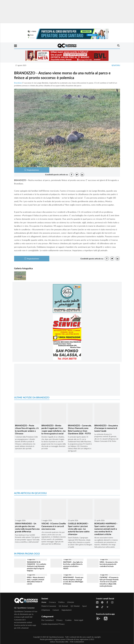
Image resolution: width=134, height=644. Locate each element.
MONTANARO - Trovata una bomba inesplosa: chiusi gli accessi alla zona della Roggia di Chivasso (73, 581)
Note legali (79, 620)
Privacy (59, 620)
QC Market (75, 606)
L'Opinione (46, 610)
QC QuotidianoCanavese (55, 637)
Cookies (68, 620)
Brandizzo (18, 83)
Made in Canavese (49, 606)
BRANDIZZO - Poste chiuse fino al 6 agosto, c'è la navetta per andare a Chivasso (27, 429)
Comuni (56, 610)
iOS (19, 628)
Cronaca (52, 602)
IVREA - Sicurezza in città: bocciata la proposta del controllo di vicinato (109, 564)
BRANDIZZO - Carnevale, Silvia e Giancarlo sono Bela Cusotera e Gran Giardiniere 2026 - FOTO (80, 429)
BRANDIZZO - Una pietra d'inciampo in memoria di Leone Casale (106, 428)
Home (44, 602)
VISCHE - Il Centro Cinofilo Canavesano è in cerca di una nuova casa (54, 526)
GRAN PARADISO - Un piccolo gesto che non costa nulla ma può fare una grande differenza (27, 527)
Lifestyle (71, 602)
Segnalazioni (67, 610)
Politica (61, 602)
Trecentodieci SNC (62, 642)
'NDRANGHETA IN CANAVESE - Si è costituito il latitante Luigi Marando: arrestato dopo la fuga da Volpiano (36, 566)
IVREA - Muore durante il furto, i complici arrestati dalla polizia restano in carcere (36, 581)
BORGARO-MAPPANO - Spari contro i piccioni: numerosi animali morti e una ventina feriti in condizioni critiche (106, 529)
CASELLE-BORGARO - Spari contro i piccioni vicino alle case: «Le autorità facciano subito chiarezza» (79, 529)
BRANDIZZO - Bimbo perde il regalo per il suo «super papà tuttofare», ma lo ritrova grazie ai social (53, 429)
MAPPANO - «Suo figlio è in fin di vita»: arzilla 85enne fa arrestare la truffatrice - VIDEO (73, 565)
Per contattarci (48, 620)
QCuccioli (116, 65)
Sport (85, 606)
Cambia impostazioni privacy (53, 624)
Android (25, 628)
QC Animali (63, 606)
